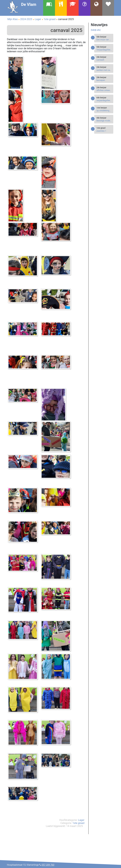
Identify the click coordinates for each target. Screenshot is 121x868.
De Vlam (29, 4)
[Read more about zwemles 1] (104, 131)
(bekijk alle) (96, 30)
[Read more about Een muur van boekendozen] (104, 40)
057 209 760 (48, 865)
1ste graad (78, 823)
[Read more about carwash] (104, 60)
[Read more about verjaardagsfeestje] (104, 100)
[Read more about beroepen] (104, 80)
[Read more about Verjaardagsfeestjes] (104, 50)
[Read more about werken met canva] (104, 70)
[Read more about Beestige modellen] (104, 121)
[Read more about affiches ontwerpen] (104, 90)
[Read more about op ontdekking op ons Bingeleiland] (104, 111)
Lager (81, 820)
